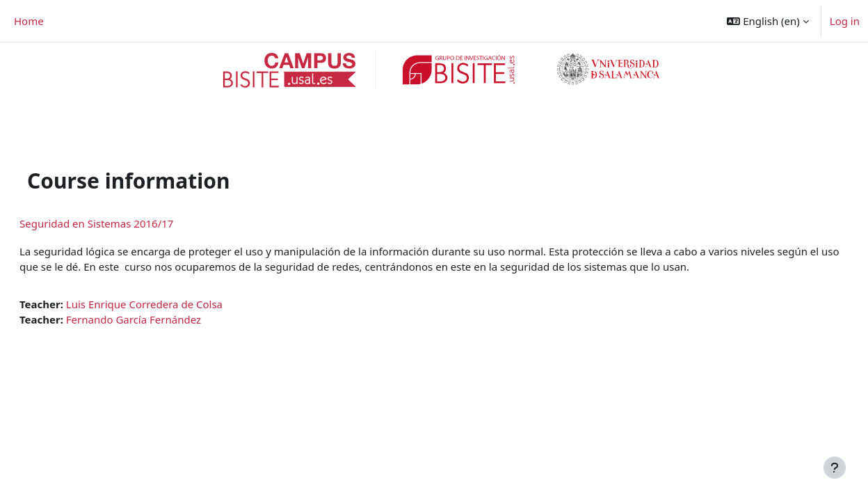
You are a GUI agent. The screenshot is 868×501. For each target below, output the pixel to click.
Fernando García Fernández (167, 285)
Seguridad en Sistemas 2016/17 (130, 189)
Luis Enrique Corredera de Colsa (178, 269)
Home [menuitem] (29, 21)
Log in (845, 21)
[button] (767, 21)
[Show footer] (835, 468)
